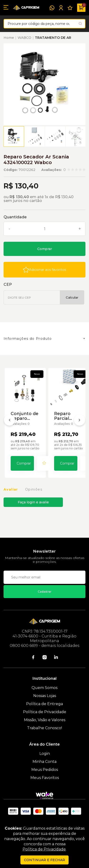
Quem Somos (44, 688)
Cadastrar (45, 592)
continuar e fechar (44, 860)
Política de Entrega (44, 704)
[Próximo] (80, 421)
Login (45, 754)
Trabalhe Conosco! (44, 728)
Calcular (72, 297)
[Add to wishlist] (44, 270)
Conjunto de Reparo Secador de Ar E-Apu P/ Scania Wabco (25, 416)
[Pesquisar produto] (80, 24)
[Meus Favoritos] (70, 8)
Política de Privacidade (45, 712)
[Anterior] (9, 421)
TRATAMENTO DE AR (53, 38)
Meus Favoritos (45, 778)
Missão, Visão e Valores (45, 720)
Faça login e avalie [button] (33, 502)
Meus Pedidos (45, 770)
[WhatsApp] (52, 8)
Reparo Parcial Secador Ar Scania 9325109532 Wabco (67, 416)
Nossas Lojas (45, 696)
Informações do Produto (28, 339)
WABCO (24, 38)
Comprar (45, 249)
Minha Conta (44, 762)
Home (9, 38)
